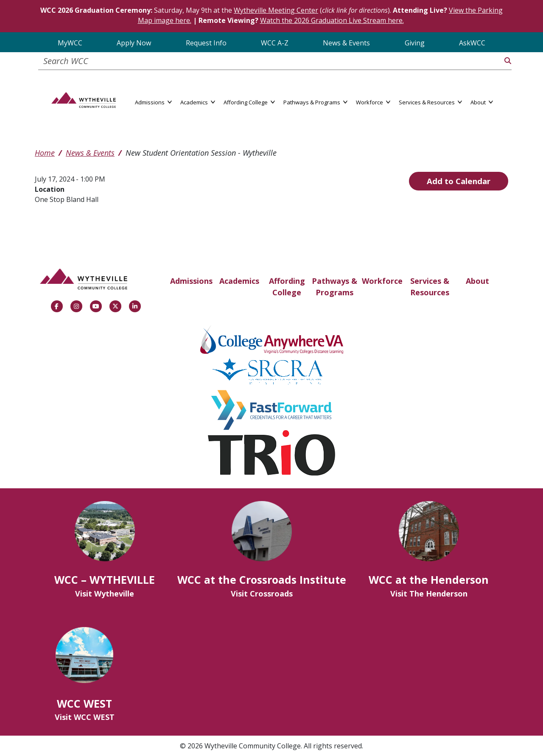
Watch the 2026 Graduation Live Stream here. (332, 20)
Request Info (206, 43)
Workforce (382, 281)
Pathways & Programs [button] (315, 102)
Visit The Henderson (429, 594)
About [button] (482, 102)
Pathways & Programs (334, 287)
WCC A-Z (275, 43)
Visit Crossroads (262, 594)
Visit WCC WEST (85, 717)
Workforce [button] (373, 102)
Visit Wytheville (105, 594)
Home (45, 153)
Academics (239, 281)
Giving (415, 43)
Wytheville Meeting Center (276, 10)
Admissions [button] (153, 102)
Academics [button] (198, 102)
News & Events (346, 43)
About (477, 281)
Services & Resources (430, 287)
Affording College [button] (249, 102)
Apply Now (134, 43)
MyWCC (70, 43)
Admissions (191, 281)
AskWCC (472, 43)
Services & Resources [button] (430, 102)
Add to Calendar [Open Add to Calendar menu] (459, 181)
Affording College (287, 287)
